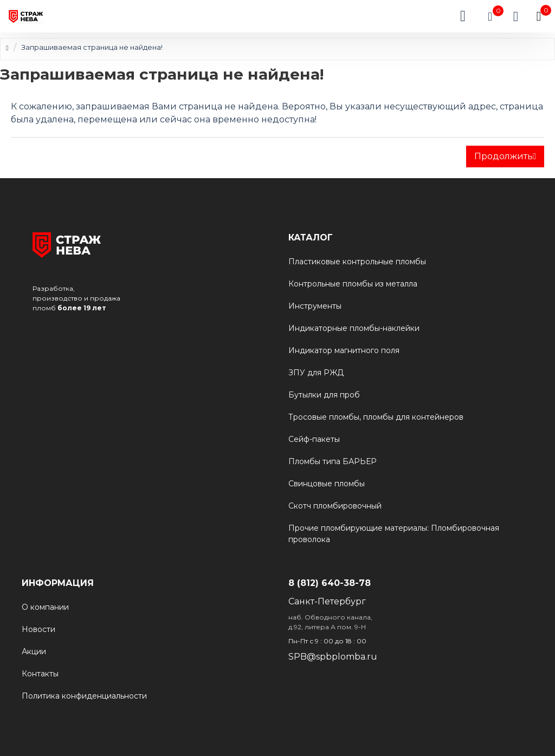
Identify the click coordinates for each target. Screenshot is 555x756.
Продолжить (504, 156)
